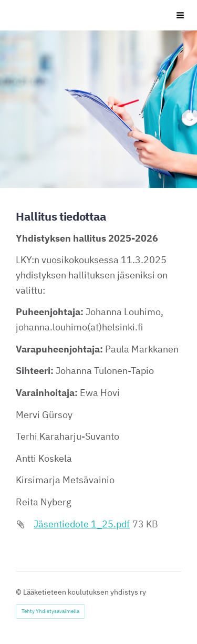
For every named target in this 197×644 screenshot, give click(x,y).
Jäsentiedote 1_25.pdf (82, 524)
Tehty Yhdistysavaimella (50, 611)
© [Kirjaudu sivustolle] (19, 592)
